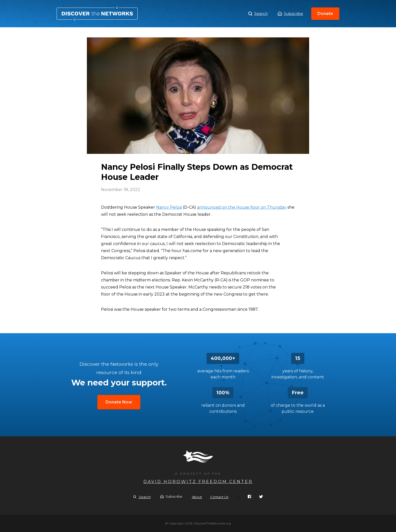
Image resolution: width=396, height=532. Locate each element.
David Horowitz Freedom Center (198, 482)
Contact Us (219, 497)
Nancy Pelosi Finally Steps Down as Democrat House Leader (97, 14)
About (197, 497)
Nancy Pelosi (169, 207)
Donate (325, 14)
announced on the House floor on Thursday (242, 207)
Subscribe (290, 14)
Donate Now (119, 402)
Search (258, 14)
